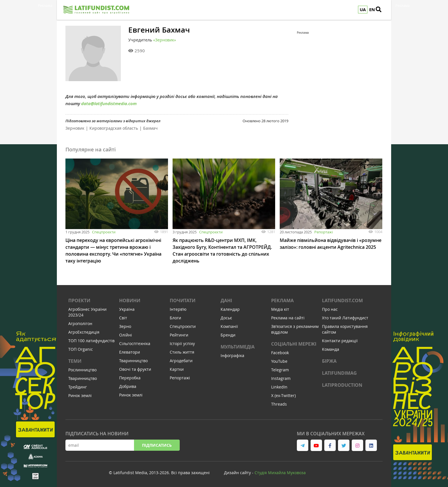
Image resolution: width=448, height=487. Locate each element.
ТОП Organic (81, 349)
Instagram (281, 378)
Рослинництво (82, 370)
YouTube (279, 361)
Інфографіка (232, 355)
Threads (279, 404)
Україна (127, 309)
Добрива (128, 386)
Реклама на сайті (288, 318)
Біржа (329, 361)
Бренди (228, 335)
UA (363, 10)
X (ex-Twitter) (283, 395)
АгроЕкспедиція (84, 332)
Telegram (280, 370)
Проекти (79, 300)
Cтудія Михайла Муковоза (280, 473)
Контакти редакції (340, 341)
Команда (331, 349)
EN (372, 10)
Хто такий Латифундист (345, 318)
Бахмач (150, 128)
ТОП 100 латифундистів (91, 341)
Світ (123, 318)
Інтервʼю (178, 309)
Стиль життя (182, 352)
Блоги (175, 318)
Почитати (183, 300)
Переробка (130, 378)
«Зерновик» (165, 40)
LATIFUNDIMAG (339, 373)
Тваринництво (83, 378)
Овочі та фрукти (135, 369)
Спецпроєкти (104, 232)
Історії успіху (182, 343)
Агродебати (181, 361)
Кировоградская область (114, 128)
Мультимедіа (238, 347)
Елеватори (130, 352)
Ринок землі (80, 395)
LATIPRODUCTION (342, 385)
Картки (177, 369)
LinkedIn (279, 387)
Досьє (226, 318)
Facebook (280, 353)
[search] (381, 10)
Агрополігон (80, 323)
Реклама (282, 300)
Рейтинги (179, 335)
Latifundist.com (342, 300)
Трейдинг (78, 387)
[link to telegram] (303, 445)
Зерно (125, 326)
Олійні (126, 335)
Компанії (229, 326)
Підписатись (157, 445)
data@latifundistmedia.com (109, 104)
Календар (230, 309)
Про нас (330, 309)
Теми (75, 361)
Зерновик (75, 128)
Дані (226, 300)
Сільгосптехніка (135, 343)
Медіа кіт (280, 309)
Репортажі (324, 232)
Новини (130, 300)
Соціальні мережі (294, 344)
